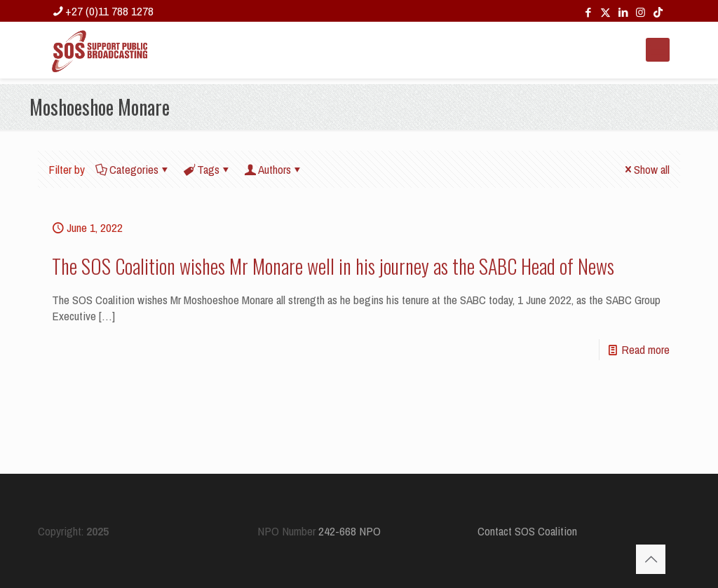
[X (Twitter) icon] (605, 12)
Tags (207, 169)
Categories (133, 169)
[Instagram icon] (641, 12)
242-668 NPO (350, 531)
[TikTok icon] (658, 12)
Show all (646, 169)
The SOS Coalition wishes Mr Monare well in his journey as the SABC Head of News (333, 266)
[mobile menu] (658, 50)
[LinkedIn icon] (623, 12)
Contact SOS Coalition (527, 531)
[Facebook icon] (588, 12)
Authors (273, 169)
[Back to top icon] (651, 559)
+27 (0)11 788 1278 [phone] (109, 11)
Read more (645, 349)
